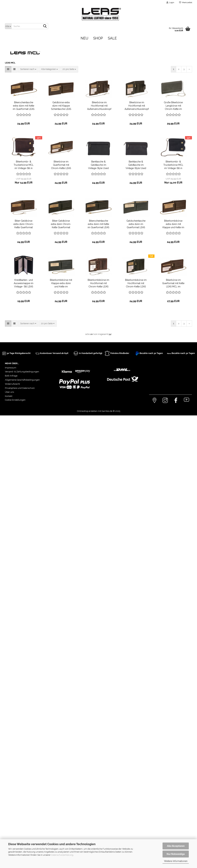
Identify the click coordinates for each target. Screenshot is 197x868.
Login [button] (170, 2)
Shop (98, 38)
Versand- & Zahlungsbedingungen (22, 372)
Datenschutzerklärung (62, 855)
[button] (8, 69)
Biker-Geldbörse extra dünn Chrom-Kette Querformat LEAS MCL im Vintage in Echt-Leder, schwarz (61, 224)
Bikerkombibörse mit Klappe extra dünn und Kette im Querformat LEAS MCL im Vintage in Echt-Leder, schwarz (61, 283)
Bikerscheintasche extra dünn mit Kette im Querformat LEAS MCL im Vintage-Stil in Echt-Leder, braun (24, 106)
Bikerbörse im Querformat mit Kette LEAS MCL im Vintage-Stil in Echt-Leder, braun (173, 283)
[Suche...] (8, 26)
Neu (84, 38)
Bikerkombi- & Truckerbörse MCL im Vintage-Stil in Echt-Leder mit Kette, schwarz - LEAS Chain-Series (173, 165)
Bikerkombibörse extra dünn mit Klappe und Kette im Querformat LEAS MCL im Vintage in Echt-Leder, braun (173, 224)
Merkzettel (186, 2)
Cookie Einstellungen (15, 400)
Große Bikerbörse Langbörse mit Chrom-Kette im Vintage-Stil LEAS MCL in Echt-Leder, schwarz (173, 106)
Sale (112, 38)
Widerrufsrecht (12, 384)
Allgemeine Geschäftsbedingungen (22, 380)
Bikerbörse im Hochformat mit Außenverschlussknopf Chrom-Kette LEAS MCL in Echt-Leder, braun (99, 106)
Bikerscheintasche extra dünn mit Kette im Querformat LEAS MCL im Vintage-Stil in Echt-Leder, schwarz (98, 224)
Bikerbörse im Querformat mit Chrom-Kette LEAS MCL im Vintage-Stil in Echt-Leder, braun (61, 165)
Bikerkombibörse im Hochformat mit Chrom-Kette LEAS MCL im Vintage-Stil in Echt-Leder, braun (98, 283)
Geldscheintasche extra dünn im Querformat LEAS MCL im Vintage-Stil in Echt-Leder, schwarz (136, 224)
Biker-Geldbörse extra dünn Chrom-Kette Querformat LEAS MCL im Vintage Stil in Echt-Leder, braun (24, 224)
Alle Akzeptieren (176, 846)
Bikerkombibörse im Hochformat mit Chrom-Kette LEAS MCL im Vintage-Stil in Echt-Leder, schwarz (136, 283)
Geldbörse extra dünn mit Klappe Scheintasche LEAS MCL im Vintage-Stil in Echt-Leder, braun (61, 106)
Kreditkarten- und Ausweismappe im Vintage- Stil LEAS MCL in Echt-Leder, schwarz (24, 283)
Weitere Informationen (176, 861)
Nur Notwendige (176, 854)
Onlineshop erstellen (87, 411)
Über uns (9, 392)
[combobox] (28, 69)
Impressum (11, 368)
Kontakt (9, 396)
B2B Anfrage (11, 376)
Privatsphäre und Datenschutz (20, 388)
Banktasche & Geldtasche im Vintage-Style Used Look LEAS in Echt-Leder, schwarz (98, 165)
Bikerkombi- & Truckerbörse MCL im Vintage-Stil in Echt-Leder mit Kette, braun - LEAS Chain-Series (24, 165)
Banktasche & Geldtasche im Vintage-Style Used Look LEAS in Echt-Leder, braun (136, 165)
